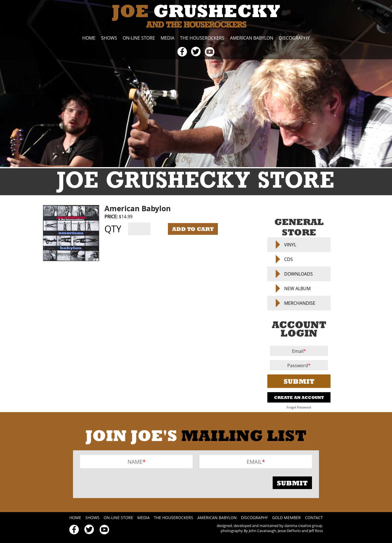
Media (167, 38)
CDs (289, 259)
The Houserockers (202, 38)
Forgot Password (299, 407)
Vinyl (290, 245)
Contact (314, 518)
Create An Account (299, 397)
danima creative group (303, 526)
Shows (109, 38)
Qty (113, 229)
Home (89, 38)
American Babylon (252, 38)
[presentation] (123, 483)
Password (298, 365)
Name (135, 462)
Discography (294, 38)
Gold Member (286, 518)
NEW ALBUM (297, 288)
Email (298, 351)
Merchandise (300, 303)
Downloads (298, 274)
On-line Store (139, 38)
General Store (299, 227)
